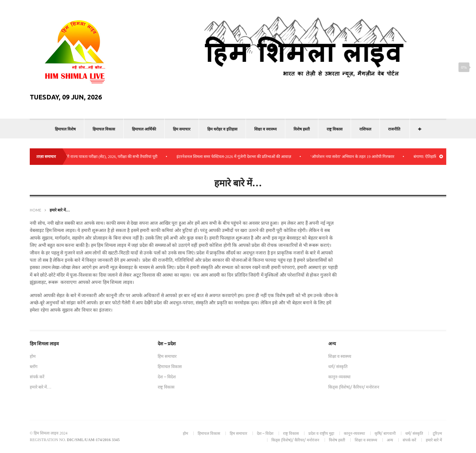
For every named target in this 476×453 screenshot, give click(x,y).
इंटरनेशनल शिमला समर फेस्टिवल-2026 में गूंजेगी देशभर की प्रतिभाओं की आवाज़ (237, 157)
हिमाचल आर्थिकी (144, 129)
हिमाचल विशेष (65, 129)
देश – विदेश (167, 377)
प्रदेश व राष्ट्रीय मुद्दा (321, 433)
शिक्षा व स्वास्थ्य (265, 129)
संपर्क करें (37, 377)
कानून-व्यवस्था (339, 377)
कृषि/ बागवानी (385, 433)
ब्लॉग (34, 366)
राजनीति (394, 129)
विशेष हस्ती (302, 129)
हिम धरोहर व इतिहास (222, 129)
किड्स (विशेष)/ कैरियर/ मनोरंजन (354, 387)
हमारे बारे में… (40, 387)
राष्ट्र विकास (335, 129)
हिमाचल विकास (104, 129)
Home (36, 210)
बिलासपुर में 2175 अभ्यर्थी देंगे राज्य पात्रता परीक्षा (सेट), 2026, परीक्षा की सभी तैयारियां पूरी (95, 157)
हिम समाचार (182, 129)
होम (33, 356)
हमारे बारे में (434, 440)
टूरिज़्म (437, 433)
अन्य (390, 440)
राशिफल (365, 129)
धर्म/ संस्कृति (338, 366)
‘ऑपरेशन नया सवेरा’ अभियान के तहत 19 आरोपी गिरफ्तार (355, 157)
